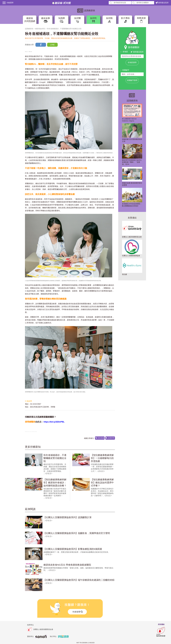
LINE (52, 45)
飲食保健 (101, 438)
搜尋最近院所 (162, 3)
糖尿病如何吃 (40, 29)
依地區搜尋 (132, 62)
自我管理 (111, 438)
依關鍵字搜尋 (132, 80)
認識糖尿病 (29, 29)
